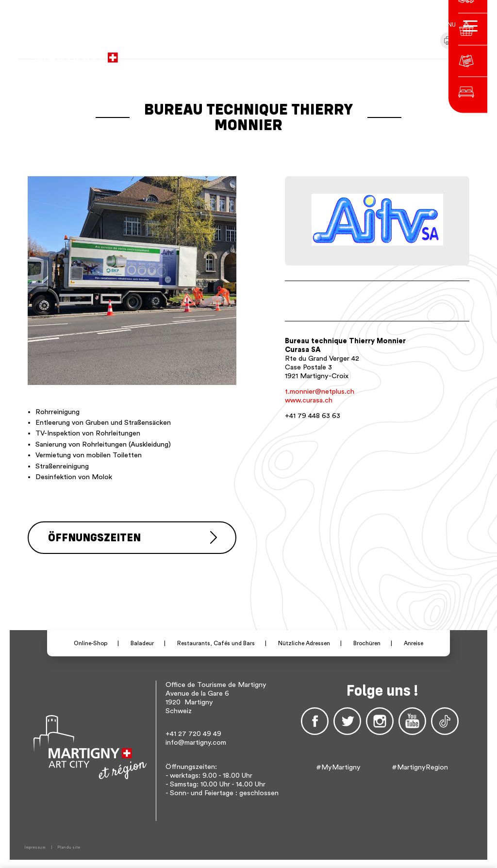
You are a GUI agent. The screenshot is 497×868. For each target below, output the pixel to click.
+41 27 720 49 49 (193, 732)
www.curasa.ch (309, 400)
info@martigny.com (196, 741)
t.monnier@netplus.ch (320, 392)
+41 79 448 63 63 (313, 416)
